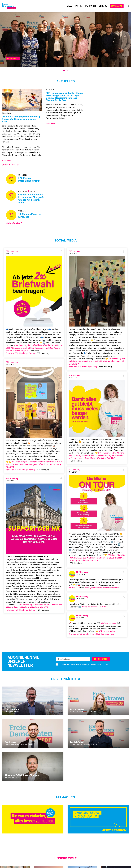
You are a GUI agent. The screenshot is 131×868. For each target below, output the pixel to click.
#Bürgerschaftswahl (81, 560)
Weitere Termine (14, 223)
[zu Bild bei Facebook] (34, 291)
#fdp (113, 631)
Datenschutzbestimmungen (80, 664)
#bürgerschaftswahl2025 (89, 634)
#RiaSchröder (50, 462)
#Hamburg (20, 351)
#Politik (100, 361)
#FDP (12, 351)
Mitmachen (117, 6)
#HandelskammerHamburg (18, 607)
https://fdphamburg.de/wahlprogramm (102, 588)
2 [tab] (67, 70)
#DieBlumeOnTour (78, 558)
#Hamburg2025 (107, 558)
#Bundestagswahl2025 (43, 348)
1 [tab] (64, 70)
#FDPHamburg (18, 462)
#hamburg (73, 634)
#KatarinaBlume (21, 464)
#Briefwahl (44, 345)
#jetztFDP (10, 467)
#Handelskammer (54, 605)
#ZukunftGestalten (98, 458)
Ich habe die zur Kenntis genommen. (84, 664)
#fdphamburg (105, 631)
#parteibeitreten (108, 634)
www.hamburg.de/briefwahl (26, 345)
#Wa (27, 351)
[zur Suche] (128, 6)
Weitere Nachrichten (12, 165)
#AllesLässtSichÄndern (91, 607)
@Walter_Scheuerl (109, 623)
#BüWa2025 (74, 588)
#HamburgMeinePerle (80, 458)
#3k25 (105, 607)
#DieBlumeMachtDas (34, 462)
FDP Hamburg (12, 251)
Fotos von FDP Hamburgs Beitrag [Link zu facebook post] (21, 353)
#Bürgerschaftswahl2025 (22, 348)
